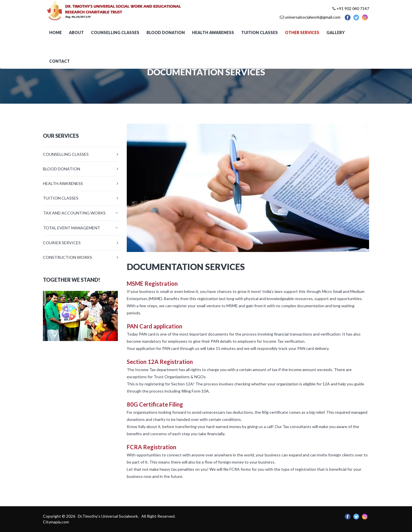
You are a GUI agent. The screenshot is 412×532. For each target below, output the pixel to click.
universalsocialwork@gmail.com (313, 17)
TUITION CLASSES (61, 198)
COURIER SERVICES (62, 243)
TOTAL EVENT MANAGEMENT (72, 228)
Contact (60, 61)
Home (56, 32)
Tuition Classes (260, 32)
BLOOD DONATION (62, 169)
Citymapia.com (56, 522)
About (76, 32)
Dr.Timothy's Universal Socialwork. (109, 516)
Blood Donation (166, 32)
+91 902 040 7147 (353, 8)
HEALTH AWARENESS (63, 183)
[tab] (81, 213)
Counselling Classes (115, 32)
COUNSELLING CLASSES (66, 154)
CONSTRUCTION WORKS (68, 257)
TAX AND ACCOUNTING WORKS (74, 213)
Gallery (336, 32)
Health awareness (213, 32)
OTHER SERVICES (302, 32)
